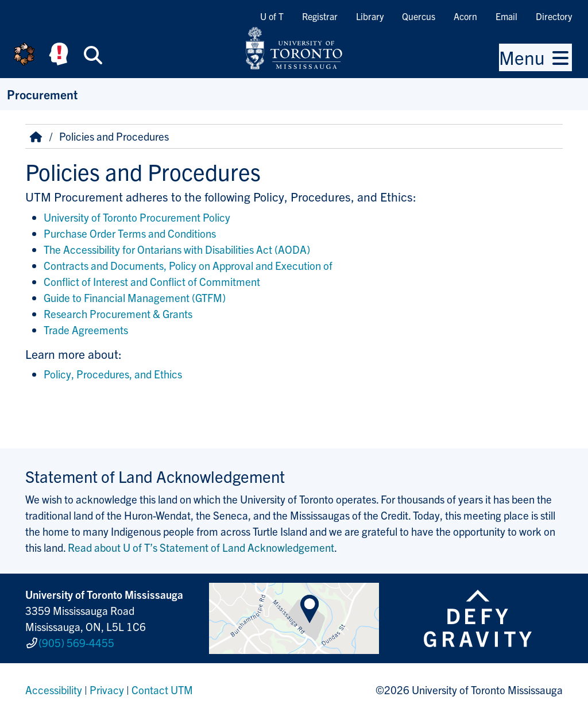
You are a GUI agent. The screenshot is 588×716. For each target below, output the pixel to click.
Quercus (419, 16)
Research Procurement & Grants (118, 314)
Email (506, 16)
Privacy (107, 690)
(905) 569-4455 (76, 643)
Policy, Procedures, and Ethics (113, 374)
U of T (272, 16)
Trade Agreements (86, 330)
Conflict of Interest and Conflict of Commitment (153, 281)
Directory (554, 16)
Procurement (42, 94)
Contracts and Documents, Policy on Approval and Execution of (189, 265)
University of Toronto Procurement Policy (137, 217)
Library (370, 16)
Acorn (465, 16)
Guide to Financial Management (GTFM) (135, 297)
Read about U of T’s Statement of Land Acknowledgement (201, 547)
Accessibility (54, 690)
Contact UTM (162, 690)
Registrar (320, 16)
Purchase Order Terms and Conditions (130, 233)
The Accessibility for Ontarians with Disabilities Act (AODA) (177, 249)
